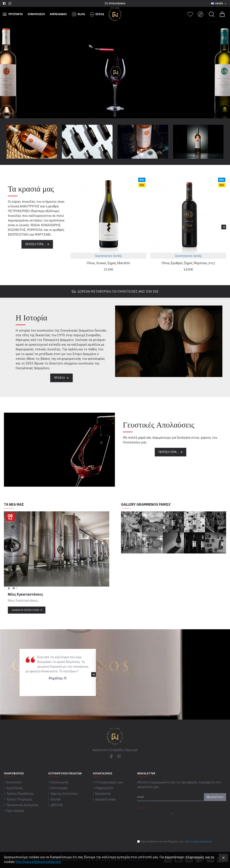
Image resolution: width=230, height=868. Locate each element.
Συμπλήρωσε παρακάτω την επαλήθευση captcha (152, 816)
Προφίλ (60, 378)
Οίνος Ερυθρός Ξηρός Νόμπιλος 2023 (188, 263)
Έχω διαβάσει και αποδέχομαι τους (175, 842)
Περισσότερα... (35, 244)
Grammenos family (108, 256)
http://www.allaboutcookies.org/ (38, 862)
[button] (224, 227)
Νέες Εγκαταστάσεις (25, 594)
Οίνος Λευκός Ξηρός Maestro (108, 263)
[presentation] (165, 828)
